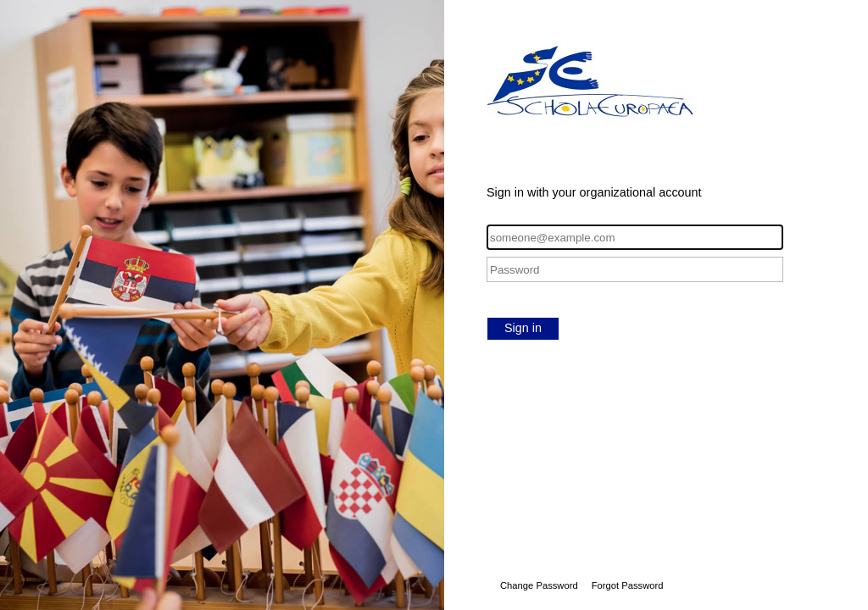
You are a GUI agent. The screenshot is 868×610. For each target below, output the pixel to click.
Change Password (539, 585)
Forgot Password (628, 585)
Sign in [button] (523, 328)
